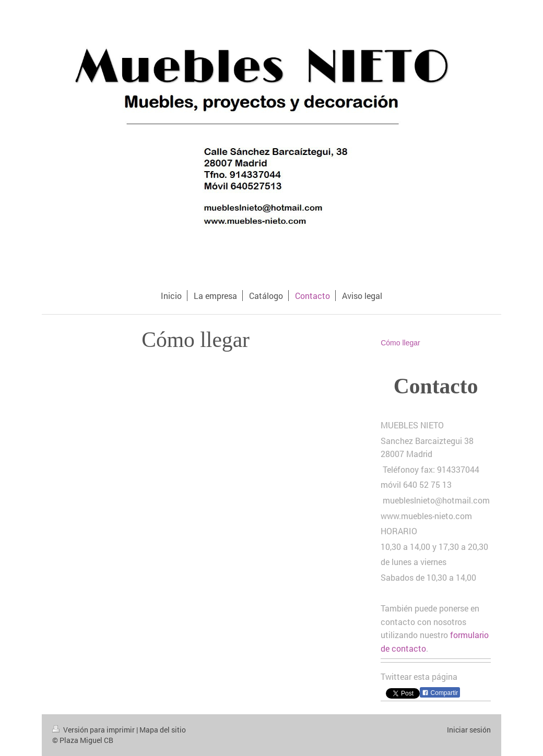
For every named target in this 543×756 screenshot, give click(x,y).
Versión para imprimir (94, 730)
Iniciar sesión (469, 730)
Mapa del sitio (163, 730)
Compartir (440, 693)
